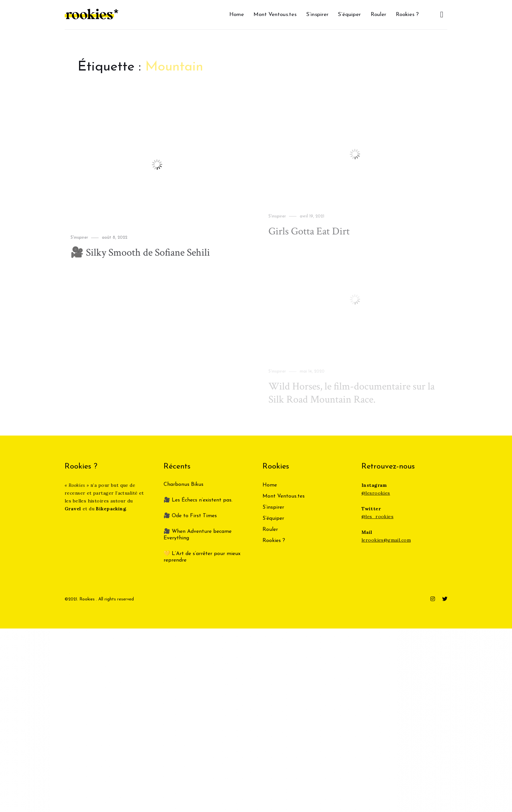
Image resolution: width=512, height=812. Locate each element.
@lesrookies (376, 493)
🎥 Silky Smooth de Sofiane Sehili (140, 253)
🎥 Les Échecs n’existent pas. (198, 500)
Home (237, 15)
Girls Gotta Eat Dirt (309, 231)
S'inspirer (79, 238)
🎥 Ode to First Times (190, 516)
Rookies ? (407, 15)
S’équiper (349, 15)
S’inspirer (317, 15)
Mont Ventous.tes (275, 15)
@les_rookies (377, 517)
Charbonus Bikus (184, 485)
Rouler (378, 15)
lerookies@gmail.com (386, 540)
